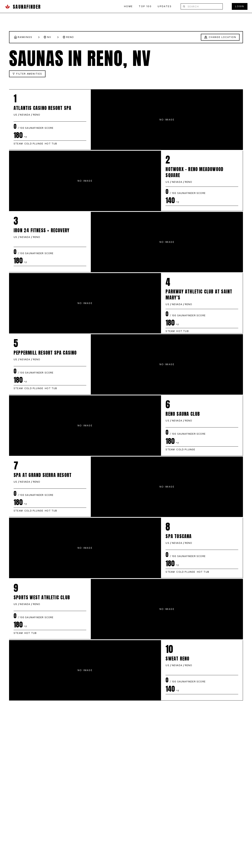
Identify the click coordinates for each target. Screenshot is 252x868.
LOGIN (240, 6)
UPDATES (165, 6)
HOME (128, 6)
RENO (37, 115)
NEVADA (25, 115)
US (15, 115)
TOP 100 (145, 6)
